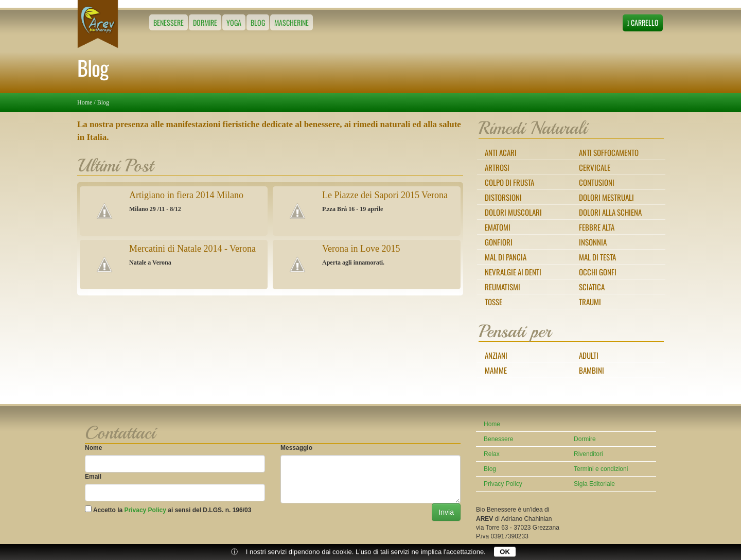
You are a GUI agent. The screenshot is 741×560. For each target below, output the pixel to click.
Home (85, 102)
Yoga (234, 22)
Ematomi (498, 227)
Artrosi (497, 167)
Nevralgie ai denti (513, 272)
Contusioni (597, 182)
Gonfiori (499, 242)
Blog (258, 22)
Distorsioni (503, 197)
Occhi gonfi (598, 272)
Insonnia (593, 242)
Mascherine (292, 22)
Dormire (205, 22)
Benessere (169, 22)
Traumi (590, 302)
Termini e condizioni (601, 469)
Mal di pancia (506, 257)
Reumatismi (502, 287)
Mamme (496, 370)
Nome (93, 448)
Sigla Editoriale (594, 484)
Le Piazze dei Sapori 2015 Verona (385, 195)
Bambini (592, 370)
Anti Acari (501, 152)
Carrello (643, 22)
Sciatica (592, 287)
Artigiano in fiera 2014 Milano (186, 195)
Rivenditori (588, 454)
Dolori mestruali (606, 197)
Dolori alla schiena (610, 212)
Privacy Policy (145, 510)
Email (93, 477)
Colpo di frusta (509, 182)
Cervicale (595, 167)
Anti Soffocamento (609, 152)
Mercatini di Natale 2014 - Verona (192, 249)
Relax (492, 454)
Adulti (589, 355)
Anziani (496, 355)
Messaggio (296, 448)
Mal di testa (597, 257)
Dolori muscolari (513, 212)
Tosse (493, 302)
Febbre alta (597, 227)
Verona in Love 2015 (361, 249)
